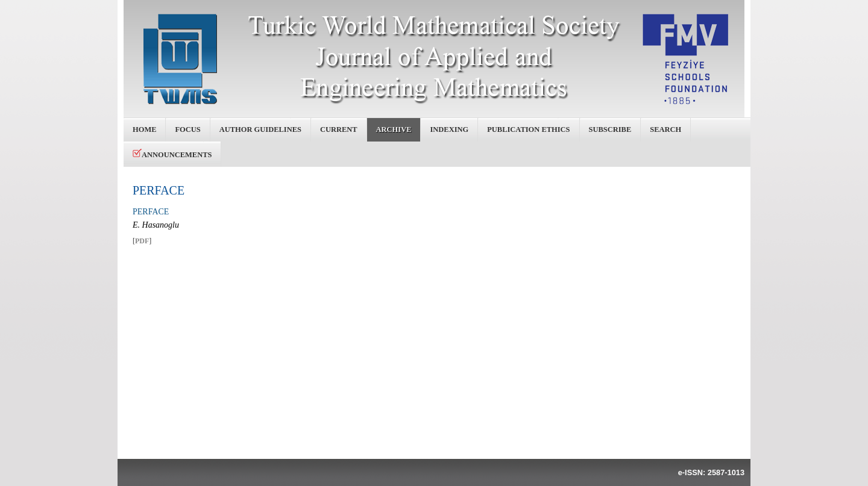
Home (144, 129)
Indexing (449, 129)
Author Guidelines (260, 129)
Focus (187, 129)
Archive (394, 129)
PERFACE (159, 190)
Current (339, 129)
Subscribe (610, 129)
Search (665, 129)
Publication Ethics (528, 129)
